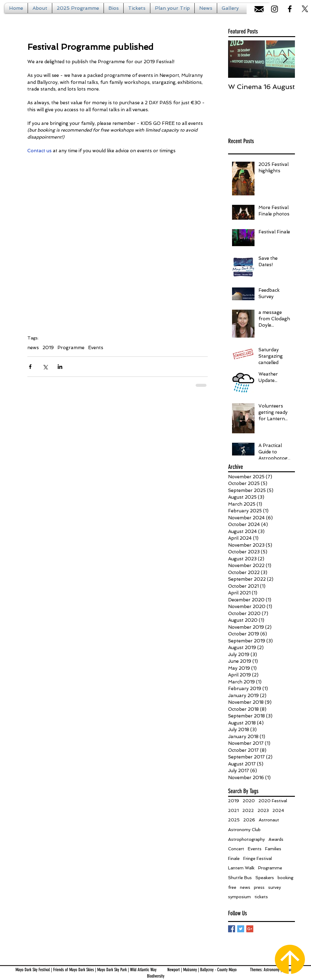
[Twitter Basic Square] (241, 929)
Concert (236, 849)
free (232, 887)
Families (273, 849)
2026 (249, 820)
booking (285, 878)
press (259, 887)
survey (275, 887)
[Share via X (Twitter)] (45, 367)
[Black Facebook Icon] (290, 9)
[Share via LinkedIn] (60, 367)
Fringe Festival (258, 858)
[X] (305, 9)
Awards (276, 839)
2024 (278, 810)
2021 (233, 810)
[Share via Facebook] (30, 367)
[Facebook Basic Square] (232, 929)
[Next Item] (285, 59)
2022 (248, 810)
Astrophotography (246, 839)
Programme (71, 348)
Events (96, 348)
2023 (263, 810)
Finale (234, 858)
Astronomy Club (244, 830)
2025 (234, 820)
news (33, 348)
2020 (249, 801)
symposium (239, 897)
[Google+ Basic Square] (250, 929)
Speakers (265, 878)
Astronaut (269, 820)
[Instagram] (275, 9)
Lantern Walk (241, 868)
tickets (261, 897)
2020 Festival (273, 801)
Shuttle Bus (240, 878)
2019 (48, 348)
